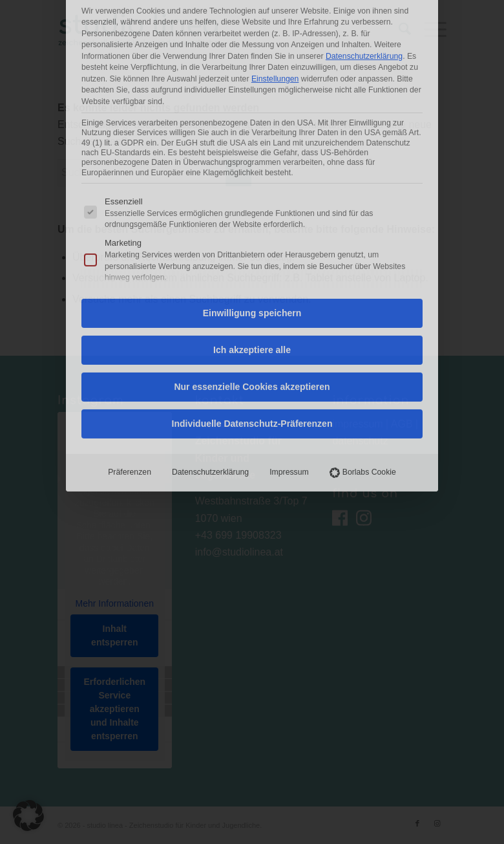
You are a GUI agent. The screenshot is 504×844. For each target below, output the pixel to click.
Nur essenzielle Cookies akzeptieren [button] (252, 233)
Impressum (289, 318)
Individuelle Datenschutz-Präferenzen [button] (252, 270)
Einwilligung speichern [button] (252, 159)
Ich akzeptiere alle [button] (252, 196)
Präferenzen (130, 318)
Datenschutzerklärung (210, 318)
